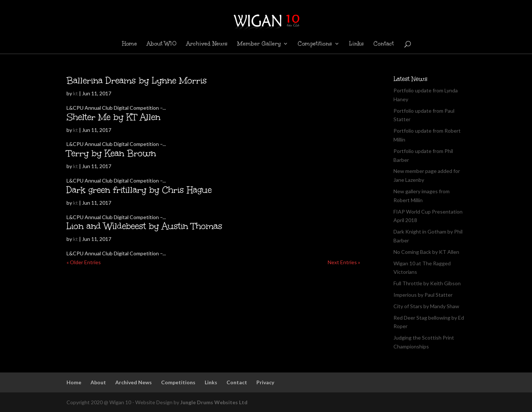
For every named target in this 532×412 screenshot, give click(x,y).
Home (129, 44)
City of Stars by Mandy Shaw (426, 306)
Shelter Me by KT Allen (113, 117)
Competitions (315, 44)
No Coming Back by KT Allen (426, 252)
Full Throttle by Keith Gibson (427, 283)
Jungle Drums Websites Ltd (214, 402)
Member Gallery (259, 44)
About (98, 382)
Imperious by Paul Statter (423, 295)
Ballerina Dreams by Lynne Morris (137, 80)
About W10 (162, 44)
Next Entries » (344, 262)
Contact (384, 44)
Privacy (265, 382)
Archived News (207, 44)
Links (357, 44)
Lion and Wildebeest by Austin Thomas (144, 226)
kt (76, 93)
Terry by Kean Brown (111, 153)
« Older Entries (84, 262)
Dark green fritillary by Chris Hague (139, 190)
